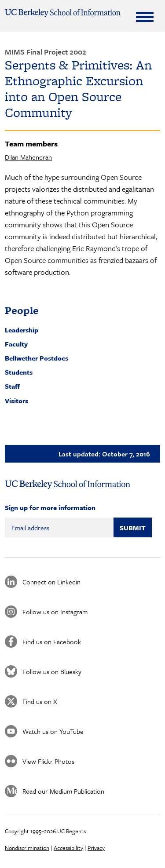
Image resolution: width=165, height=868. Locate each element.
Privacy (96, 848)
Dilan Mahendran (28, 157)
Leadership (22, 330)
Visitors (16, 401)
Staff (12, 386)
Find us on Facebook (52, 642)
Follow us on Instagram (55, 612)
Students (19, 372)
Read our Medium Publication (63, 791)
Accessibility (68, 848)
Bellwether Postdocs (37, 358)
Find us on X (40, 701)
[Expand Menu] (145, 17)
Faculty (16, 344)
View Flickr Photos (48, 761)
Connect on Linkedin (51, 582)
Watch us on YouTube (53, 731)
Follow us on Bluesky (52, 671)
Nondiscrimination (27, 848)
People (22, 310)
